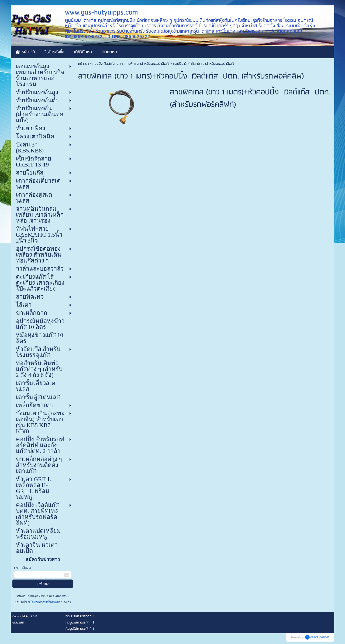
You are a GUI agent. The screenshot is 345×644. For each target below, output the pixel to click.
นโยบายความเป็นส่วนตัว (44, 602)
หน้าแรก (83, 64)
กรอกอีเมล (23, 568)
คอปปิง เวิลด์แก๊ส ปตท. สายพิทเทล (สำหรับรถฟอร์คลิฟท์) (131, 64)
